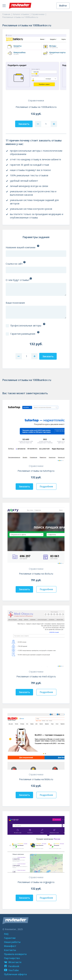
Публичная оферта (15, 974)
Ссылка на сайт (14, 264)
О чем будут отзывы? (18, 280)
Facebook (12, 966)
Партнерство (12, 958)
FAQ (6, 934)
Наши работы (12, 942)
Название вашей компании (21, 247)
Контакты (10, 950)
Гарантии (10, 938)
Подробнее (46, 486)
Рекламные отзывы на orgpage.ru (36, 882)
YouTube (11, 970)
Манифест (10, 946)
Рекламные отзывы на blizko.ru (36, 779)
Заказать (24, 486)
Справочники (36, 100)
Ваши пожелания (15, 303)
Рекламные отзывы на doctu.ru (36, 574)
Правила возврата (15, 954)
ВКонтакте (13, 962)
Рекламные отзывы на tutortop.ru (36, 471)
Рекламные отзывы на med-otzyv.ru (36, 676)
